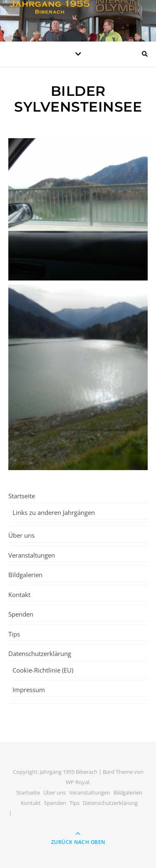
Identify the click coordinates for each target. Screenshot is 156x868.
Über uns (21, 535)
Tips (14, 634)
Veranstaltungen (32, 555)
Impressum (29, 690)
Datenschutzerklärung (40, 653)
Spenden (21, 614)
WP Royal (77, 782)
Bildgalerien (25, 575)
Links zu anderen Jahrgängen (54, 512)
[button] (78, 209)
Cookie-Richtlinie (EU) (43, 670)
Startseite (22, 496)
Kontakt (19, 595)
